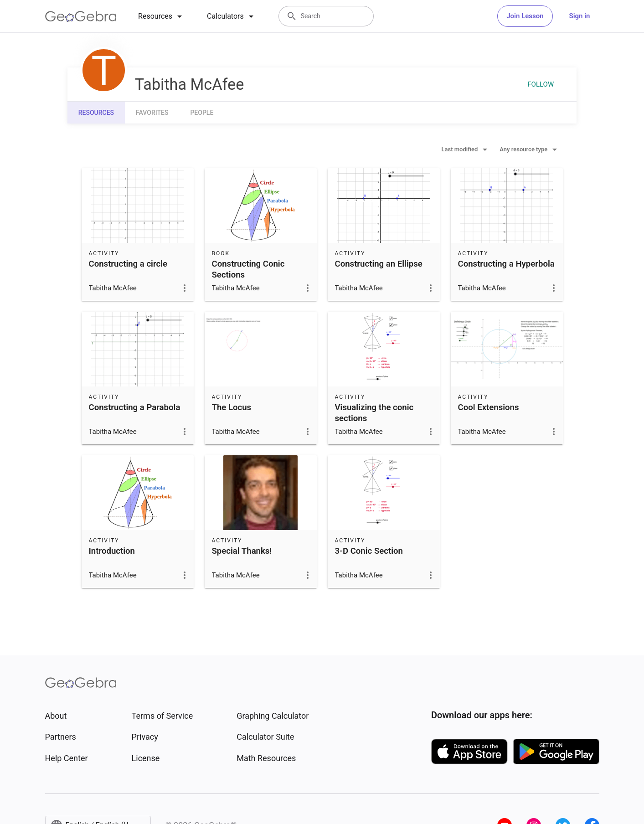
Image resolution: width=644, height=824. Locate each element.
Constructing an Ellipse (379, 264)
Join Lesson (525, 16)
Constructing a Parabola (135, 407)
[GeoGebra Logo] (81, 16)
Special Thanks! (242, 551)
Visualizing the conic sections (374, 413)
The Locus (232, 407)
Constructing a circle (128, 264)
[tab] (162, 16)
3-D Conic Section (369, 551)
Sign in (580, 16)
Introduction (112, 551)
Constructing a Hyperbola (506, 264)
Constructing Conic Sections (248, 269)
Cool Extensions (489, 407)
